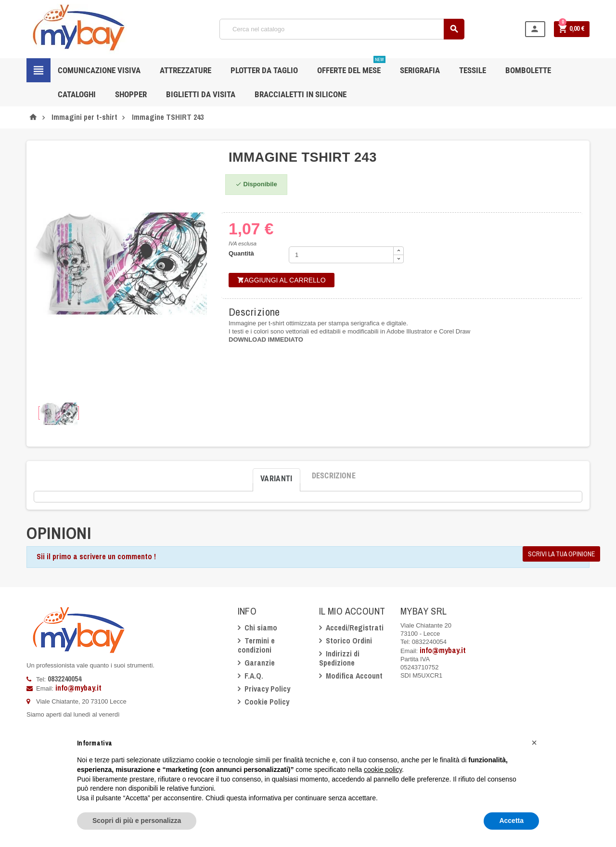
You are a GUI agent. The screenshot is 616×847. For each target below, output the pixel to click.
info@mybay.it (78, 688)
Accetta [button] (511, 821)
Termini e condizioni (256, 645)
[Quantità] (341, 255)
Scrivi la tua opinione (561, 554)
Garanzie (260, 663)
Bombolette (528, 70)
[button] (534, 743)
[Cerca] (342, 29)
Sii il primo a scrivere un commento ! (96, 556)
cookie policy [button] (383, 770)
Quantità (241, 253)
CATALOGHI (77, 94)
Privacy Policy (267, 689)
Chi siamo (261, 628)
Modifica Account (354, 676)
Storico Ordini (349, 641)
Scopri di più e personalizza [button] (137, 821)
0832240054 (64, 679)
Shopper (131, 94)
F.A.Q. (254, 676)
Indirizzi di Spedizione (339, 658)
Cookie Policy (267, 702)
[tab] (276, 476)
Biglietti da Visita (201, 94)
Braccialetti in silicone (301, 94)
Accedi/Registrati (355, 628)
